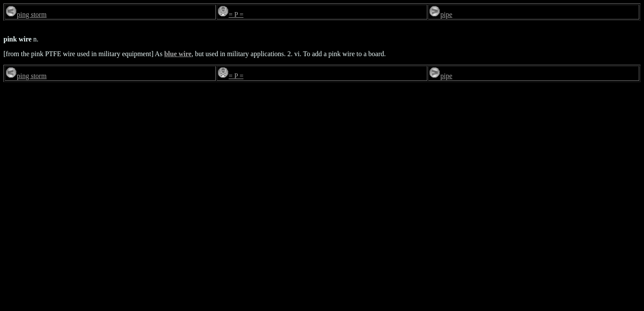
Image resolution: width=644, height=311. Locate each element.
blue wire (178, 54)
